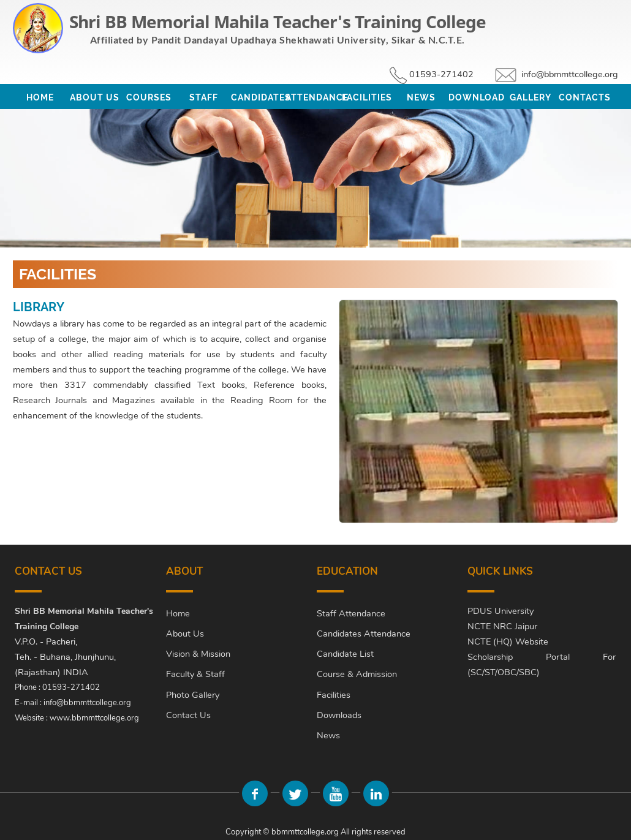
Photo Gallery (193, 695)
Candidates (258, 97)
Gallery (531, 97)
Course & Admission (357, 674)
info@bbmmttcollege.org (570, 74)
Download (476, 97)
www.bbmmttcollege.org (94, 718)
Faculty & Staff (195, 674)
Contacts (585, 97)
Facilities (367, 97)
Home (40, 97)
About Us (95, 97)
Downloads (339, 715)
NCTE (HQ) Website (508, 641)
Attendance (313, 97)
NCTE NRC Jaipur (502, 626)
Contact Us (188, 715)
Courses (149, 97)
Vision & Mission (198, 654)
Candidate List (345, 654)
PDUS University (501, 611)
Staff (204, 97)
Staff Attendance (351, 613)
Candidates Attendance (364, 634)
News (421, 97)
